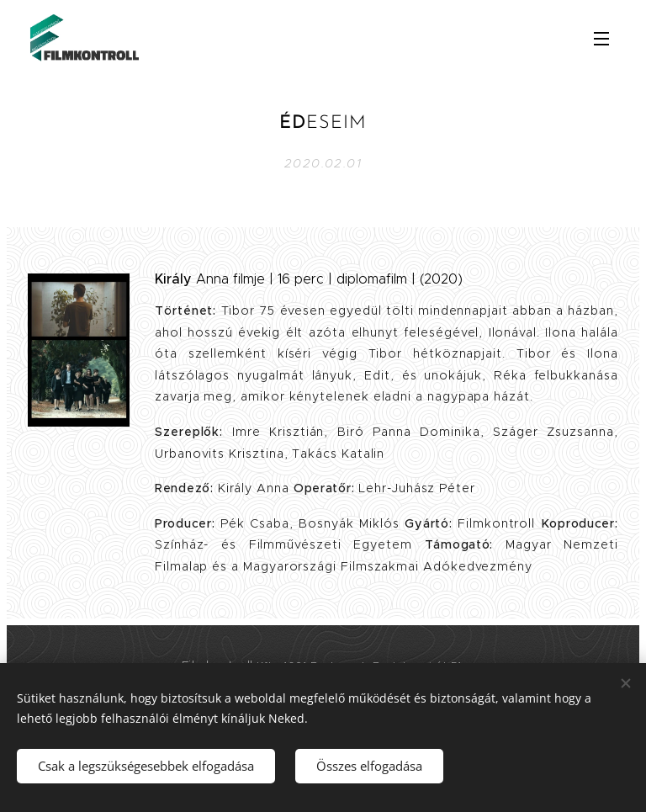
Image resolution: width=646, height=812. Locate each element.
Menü (601, 39)
